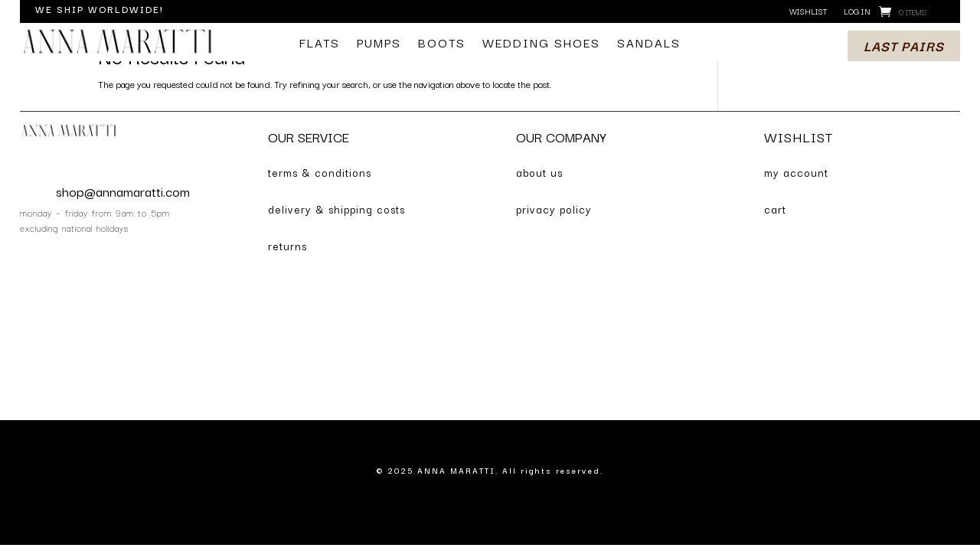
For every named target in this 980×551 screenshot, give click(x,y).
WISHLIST (799, 137)
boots (442, 44)
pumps (379, 44)
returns (287, 246)
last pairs (904, 46)
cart (775, 209)
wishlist (808, 12)
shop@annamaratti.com (123, 191)
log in (857, 12)
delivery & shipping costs (336, 209)
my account (796, 172)
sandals (649, 44)
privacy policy (554, 209)
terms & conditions (320, 172)
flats (320, 44)
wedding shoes (541, 44)
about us (539, 172)
